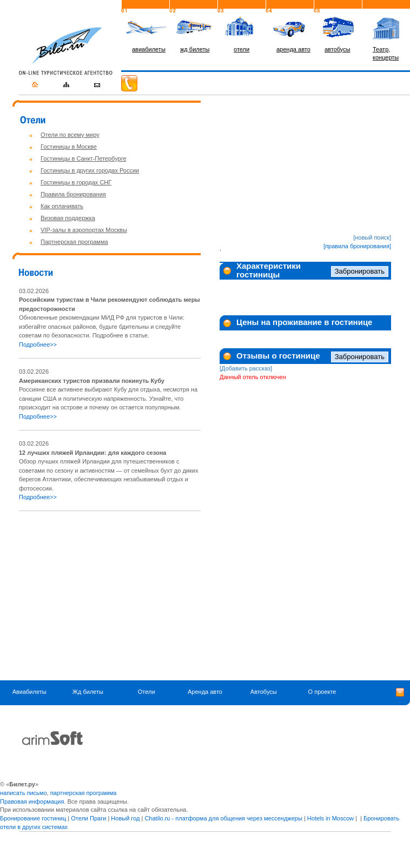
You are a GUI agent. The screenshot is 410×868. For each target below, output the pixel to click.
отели (242, 49)
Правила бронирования (73, 194)
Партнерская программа (74, 242)
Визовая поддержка (68, 218)
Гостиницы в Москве (69, 147)
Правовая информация (32, 801)
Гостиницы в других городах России (90, 170)
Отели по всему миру (70, 135)
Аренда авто (205, 692)
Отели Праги (88, 818)
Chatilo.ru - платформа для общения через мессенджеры (223, 818)
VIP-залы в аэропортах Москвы (84, 230)
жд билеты (195, 49)
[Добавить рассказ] (246, 368)
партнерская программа (84, 793)
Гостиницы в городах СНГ (76, 182)
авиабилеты (149, 49)
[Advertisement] (110, 596)
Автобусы (264, 692)
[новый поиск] (372, 237)
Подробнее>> (38, 344)
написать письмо (24, 793)
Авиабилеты (29, 692)
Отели (147, 692)
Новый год (125, 818)
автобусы (338, 49)
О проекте (322, 692)
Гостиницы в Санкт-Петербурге (84, 158)
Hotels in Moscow (330, 818)
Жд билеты (88, 692)
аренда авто (293, 49)
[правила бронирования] (357, 246)
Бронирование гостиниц (33, 818)
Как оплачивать (62, 206)
